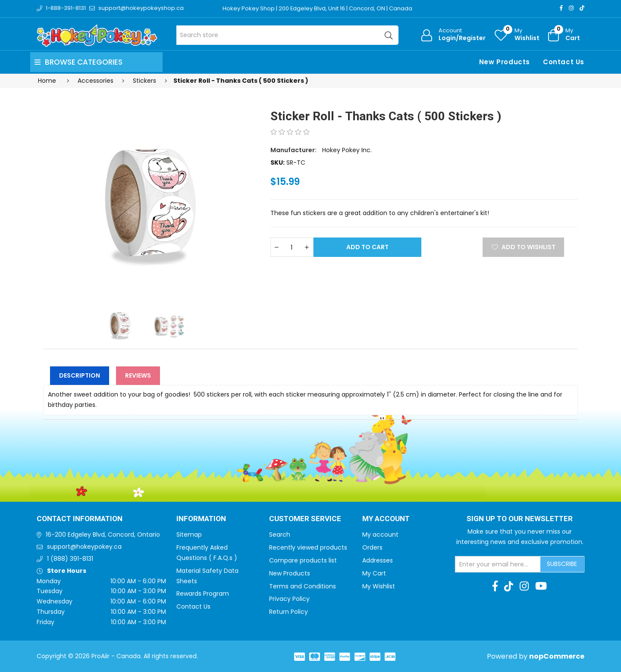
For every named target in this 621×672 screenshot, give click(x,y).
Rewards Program (203, 594)
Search (280, 534)
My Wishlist (379, 586)
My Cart (374, 573)
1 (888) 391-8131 (70, 559)
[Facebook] (561, 8)
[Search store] (287, 35)
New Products (505, 62)
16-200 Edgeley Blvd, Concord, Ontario (103, 534)
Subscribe (562, 564)
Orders (372, 547)
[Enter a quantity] (292, 247)
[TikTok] (582, 8)
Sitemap (189, 534)
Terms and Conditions (303, 586)
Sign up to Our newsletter (520, 519)
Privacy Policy (289, 599)
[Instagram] (571, 8)
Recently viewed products (308, 547)
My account (380, 534)
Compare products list (303, 560)
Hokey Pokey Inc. (347, 150)
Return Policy (289, 612)
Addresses (378, 560)
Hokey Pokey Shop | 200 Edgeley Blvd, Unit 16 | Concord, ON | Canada (318, 8)
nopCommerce (557, 656)
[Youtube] (541, 586)
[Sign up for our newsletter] (498, 564)
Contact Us (564, 62)
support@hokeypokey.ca (84, 547)
